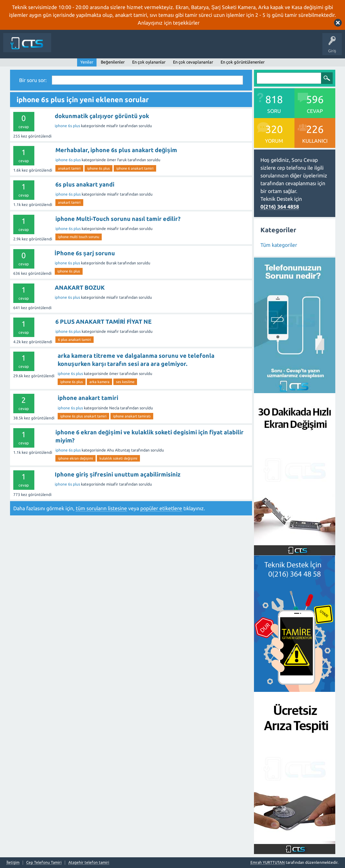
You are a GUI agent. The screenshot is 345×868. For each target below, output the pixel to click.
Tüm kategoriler (279, 245)
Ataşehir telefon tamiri (89, 862)
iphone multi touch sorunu (79, 237)
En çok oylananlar (149, 62)
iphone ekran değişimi (76, 458)
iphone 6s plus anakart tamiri (83, 416)
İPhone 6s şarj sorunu (85, 253)
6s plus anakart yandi (85, 184)
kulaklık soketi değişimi (118, 458)
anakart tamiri (69, 168)
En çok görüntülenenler (243, 62)
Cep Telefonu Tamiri (44, 862)
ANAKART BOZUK (80, 287)
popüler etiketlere (161, 508)
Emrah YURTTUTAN (268, 862)
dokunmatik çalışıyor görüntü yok (102, 116)
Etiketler (168, 47)
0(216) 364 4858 (280, 207)
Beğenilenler (113, 62)
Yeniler (87, 62)
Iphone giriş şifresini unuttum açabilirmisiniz (118, 474)
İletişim (243, 47)
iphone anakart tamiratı (132, 416)
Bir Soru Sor (220, 47)
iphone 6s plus (67, 126)
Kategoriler (193, 47)
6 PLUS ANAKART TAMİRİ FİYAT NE (103, 321)
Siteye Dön (66, 47)
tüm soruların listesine (101, 508)
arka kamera (99, 382)
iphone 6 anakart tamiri (135, 168)
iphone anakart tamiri (88, 398)
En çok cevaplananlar (193, 62)
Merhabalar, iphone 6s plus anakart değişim (116, 150)
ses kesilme (125, 382)
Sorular (111, 47)
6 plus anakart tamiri (75, 340)
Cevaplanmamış (139, 47)
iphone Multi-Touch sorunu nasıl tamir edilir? (118, 219)
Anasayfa (90, 47)
